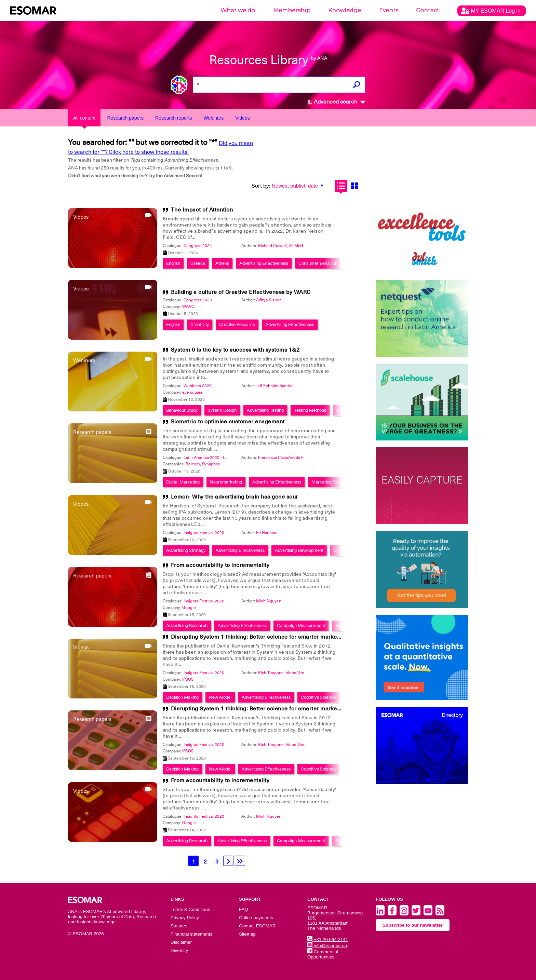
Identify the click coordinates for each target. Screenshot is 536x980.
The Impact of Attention (202, 210)
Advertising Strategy (186, 550)
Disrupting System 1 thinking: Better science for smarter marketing (259, 637)
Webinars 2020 (198, 386)
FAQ (244, 909)
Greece (198, 263)
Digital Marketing (183, 482)
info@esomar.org (328, 946)
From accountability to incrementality (220, 565)
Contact (428, 10)
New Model (220, 697)
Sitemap (247, 934)
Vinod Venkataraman (304, 673)
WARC (188, 307)
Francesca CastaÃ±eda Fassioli (287, 458)
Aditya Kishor (268, 300)
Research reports (173, 118)
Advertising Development (299, 550)
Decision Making (182, 697)
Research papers (125, 118)
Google (189, 608)
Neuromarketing (226, 482)
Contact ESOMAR (257, 926)
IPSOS (188, 679)
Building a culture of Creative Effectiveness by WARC (241, 292)
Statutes (179, 926)
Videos (243, 118)
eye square (192, 392)
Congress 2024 (198, 246)
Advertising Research (187, 625)
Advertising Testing (265, 410)
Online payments (256, 918)
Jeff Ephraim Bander (274, 386)
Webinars (213, 118)
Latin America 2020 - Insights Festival (218, 458)
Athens (222, 263)
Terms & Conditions (190, 909)
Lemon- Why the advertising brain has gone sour (234, 497)
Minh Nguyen (269, 601)
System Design (222, 410)
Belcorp (193, 464)
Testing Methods (310, 410)
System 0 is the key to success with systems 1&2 (235, 350)
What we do (238, 10)
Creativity (200, 324)
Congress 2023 (198, 300)
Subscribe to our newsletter (413, 925)
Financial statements (191, 934)
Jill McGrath (300, 246)
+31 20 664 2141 (328, 940)
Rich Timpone (271, 673)
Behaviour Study (182, 410)
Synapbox (211, 464)
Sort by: (261, 186)
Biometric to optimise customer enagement (228, 422)
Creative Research (237, 324)
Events (389, 10)
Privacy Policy (185, 918)
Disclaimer (181, 942)
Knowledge (345, 10)
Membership (292, 10)
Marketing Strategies (332, 482)
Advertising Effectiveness (264, 263)
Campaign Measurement (301, 625)
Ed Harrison (267, 533)
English (173, 263)
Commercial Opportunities (323, 954)
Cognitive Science (318, 697)
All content (84, 118)
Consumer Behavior (318, 263)
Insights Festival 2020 (204, 533)
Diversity (179, 950)
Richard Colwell (272, 246)
